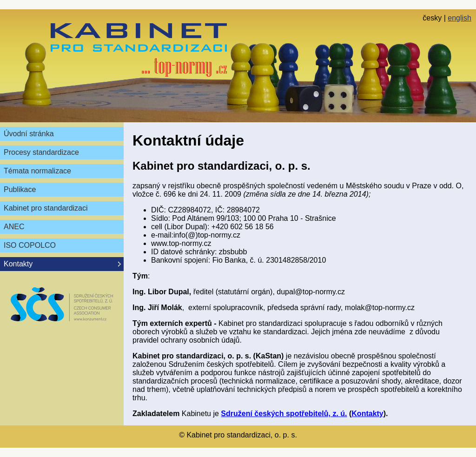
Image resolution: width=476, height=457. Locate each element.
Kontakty (367, 414)
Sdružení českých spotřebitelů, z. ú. (284, 414)
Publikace (20, 189)
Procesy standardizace (41, 152)
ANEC (14, 227)
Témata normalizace (37, 171)
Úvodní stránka (29, 134)
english (459, 18)
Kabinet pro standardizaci (46, 208)
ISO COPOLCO (30, 245)
